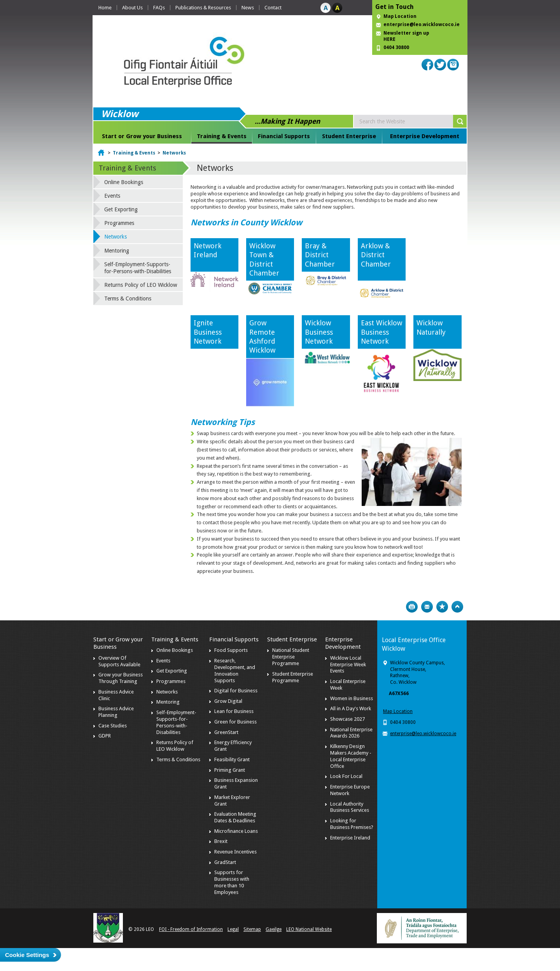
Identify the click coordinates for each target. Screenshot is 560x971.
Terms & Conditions (128, 298)
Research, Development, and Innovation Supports (235, 671)
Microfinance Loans (236, 831)
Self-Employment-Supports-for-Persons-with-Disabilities (138, 268)
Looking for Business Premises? (352, 824)
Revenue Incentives (235, 852)
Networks (174, 153)
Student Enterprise (349, 136)
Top (457, 607)
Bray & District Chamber (320, 255)
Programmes (119, 223)
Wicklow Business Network (319, 332)
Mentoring (117, 251)
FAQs (159, 8)
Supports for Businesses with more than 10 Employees (232, 882)
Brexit (221, 841)
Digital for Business (236, 691)
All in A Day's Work (351, 708)
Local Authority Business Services (350, 807)
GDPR (105, 736)
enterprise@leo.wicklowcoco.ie (422, 25)
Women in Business (352, 698)
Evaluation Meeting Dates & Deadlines (235, 817)
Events (112, 196)
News (248, 8)
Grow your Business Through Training (121, 678)
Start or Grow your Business (142, 136)
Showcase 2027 (347, 719)
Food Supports (231, 650)
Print (412, 607)
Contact (273, 8)
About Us (132, 8)
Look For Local (346, 776)
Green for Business (235, 722)
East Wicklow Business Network (381, 332)
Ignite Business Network (208, 332)
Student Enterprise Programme (293, 677)
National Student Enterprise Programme (291, 657)
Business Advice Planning (116, 712)
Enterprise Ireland (350, 838)
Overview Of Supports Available (119, 661)
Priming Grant (230, 770)
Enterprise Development (425, 136)
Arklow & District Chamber (380, 255)
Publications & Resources (203, 8)
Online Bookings (124, 182)
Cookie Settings (27, 955)
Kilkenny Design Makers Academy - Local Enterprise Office (351, 756)
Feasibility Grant (232, 759)
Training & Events (222, 136)
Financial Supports (284, 136)
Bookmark (442, 607)
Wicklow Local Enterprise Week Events (348, 665)
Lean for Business (234, 711)
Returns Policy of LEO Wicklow (141, 285)
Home (105, 8)
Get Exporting (121, 209)
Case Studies (113, 726)
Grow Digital (228, 701)
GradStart (225, 862)
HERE (389, 39)
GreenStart (226, 732)
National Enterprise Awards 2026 (351, 733)
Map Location (400, 16)
